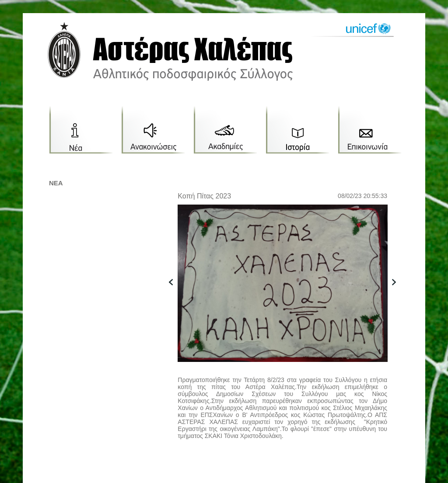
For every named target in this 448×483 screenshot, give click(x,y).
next (399, 296)
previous (175, 296)
